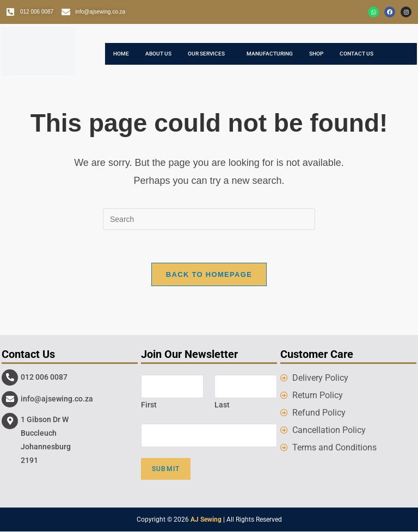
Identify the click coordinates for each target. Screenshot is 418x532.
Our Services (206, 54)
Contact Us (356, 54)
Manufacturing (270, 54)
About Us (158, 54)
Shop (316, 54)
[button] (209, 54)
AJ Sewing (206, 520)
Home (121, 54)
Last (222, 405)
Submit (166, 469)
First (149, 405)
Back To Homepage (209, 274)
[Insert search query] (209, 219)
